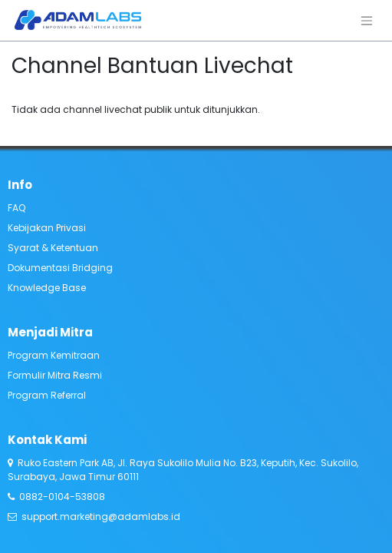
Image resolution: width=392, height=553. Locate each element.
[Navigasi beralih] (367, 20)
